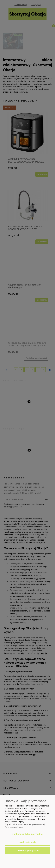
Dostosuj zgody (27, 842)
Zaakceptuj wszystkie (27, 850)
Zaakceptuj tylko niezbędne (27, 834)
